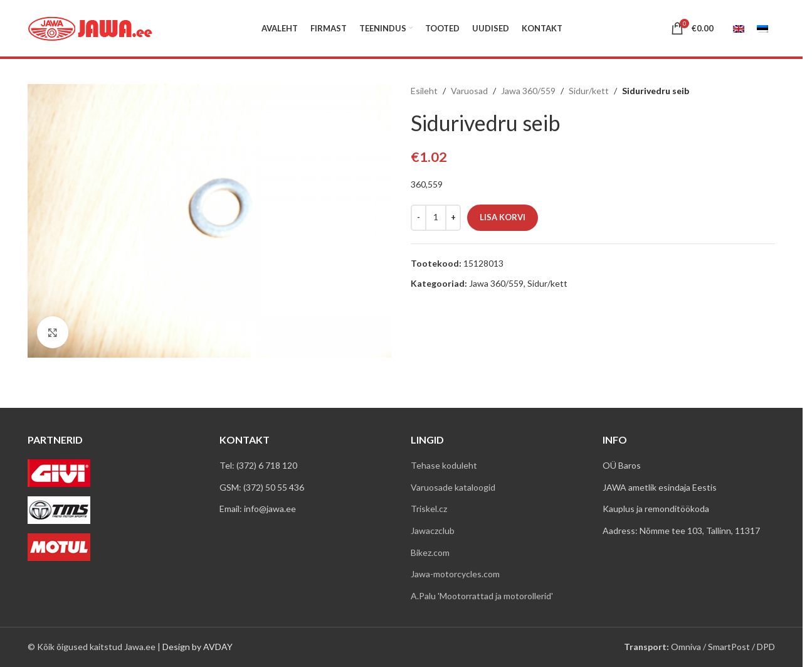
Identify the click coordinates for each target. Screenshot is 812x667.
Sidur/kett (589, 91)
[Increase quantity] (453, 218)
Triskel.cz (429, 509)
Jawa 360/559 (528, 91)
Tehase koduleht (444, 465)
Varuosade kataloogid (453, 487)
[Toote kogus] (436, 218)
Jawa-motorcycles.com (455, 574)
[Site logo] (90, 27)
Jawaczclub (433, 531)
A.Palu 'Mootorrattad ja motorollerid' (482, 596)
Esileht (424, 91)
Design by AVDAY (198, 647)
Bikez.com (430, 552)
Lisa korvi (503, 217)
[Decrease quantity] (419, 218)
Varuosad (469, 91)
